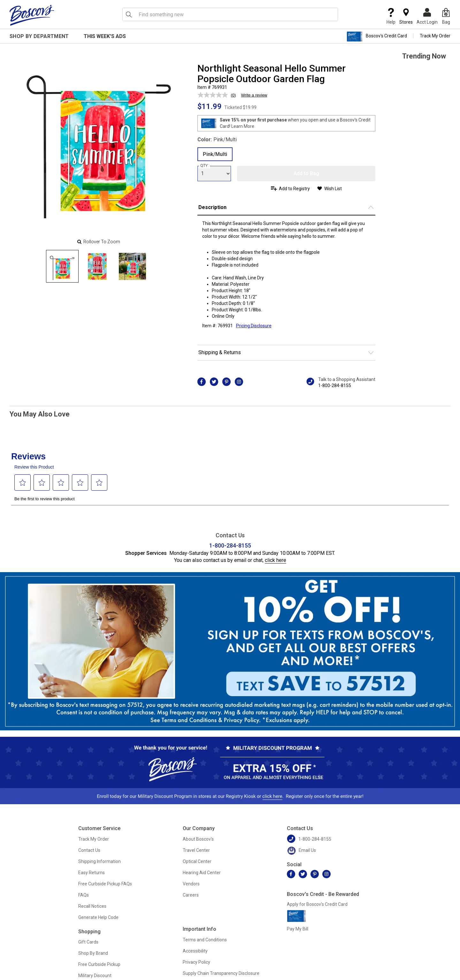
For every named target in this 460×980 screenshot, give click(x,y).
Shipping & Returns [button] (220, 352)
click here (276, 560)
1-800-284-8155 (335, 385)
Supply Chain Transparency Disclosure (221, 973)
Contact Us (89, 850)
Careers (191, 895)
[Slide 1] (97, 266)
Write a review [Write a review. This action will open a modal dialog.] (254, 95)
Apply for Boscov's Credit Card (317, 904)
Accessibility (195, 951)
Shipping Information (100, 861)
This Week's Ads (105, 36)
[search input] (230, 14)
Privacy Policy (196, 962)
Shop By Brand (93, 953)
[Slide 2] (133, 266)
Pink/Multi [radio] (215, 154)
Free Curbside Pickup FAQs (105, 884)
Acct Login (427, 16)
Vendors (191, 884)
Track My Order (435, 36)
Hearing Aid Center (202, 873)
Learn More (243, 126)
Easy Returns (92, 873)
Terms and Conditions (205, 940)
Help (391, 16)
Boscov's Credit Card (377, 36)
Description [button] (212, 207)
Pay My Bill (298, 929)
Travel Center (196, 850)
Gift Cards (88, 942)
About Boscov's (198, 839)
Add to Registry (294, 189)
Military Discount (95, 976)
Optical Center (197, 861)
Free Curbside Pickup (99, 964)
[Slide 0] (62, 266)
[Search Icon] (129, 14)
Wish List (333, 189)
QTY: (204, 166)
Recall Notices (92, 906)
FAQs (84, 895)
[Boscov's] (32, 15)
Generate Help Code (98, 917)
